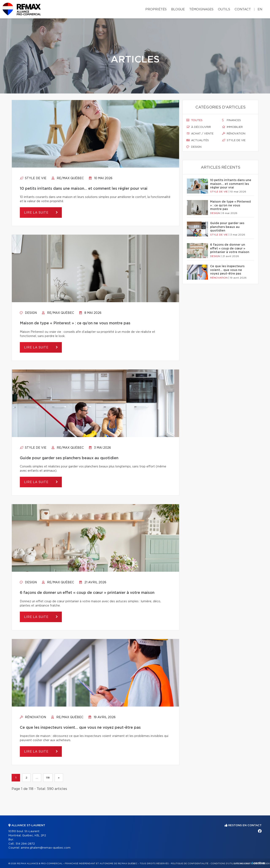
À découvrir (199, 127)
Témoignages (201, 9)
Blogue (178, 9)
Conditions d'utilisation (226, 864)
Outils (224, 9)
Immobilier (232, 127)
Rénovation (33, 717)
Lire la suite (37, 213)
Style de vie (33, 178)
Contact (243, 9)
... (37, 778)
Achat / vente (200, 134)
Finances (232, 120)
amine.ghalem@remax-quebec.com (46, 848)
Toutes (194, 120)
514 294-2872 (25, 844)
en (260, 9)
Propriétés (156, 9)
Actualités (198, 140)
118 (48, 778)
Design (28, 313)
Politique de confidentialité (190, 864)
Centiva (258, 863)
